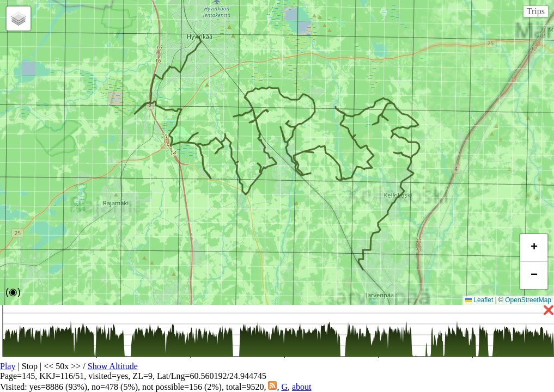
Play (8, 366)
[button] (19, 19)
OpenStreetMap (528, 300)
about (302, 387)
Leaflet (479, 300)
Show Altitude (113, 366)
